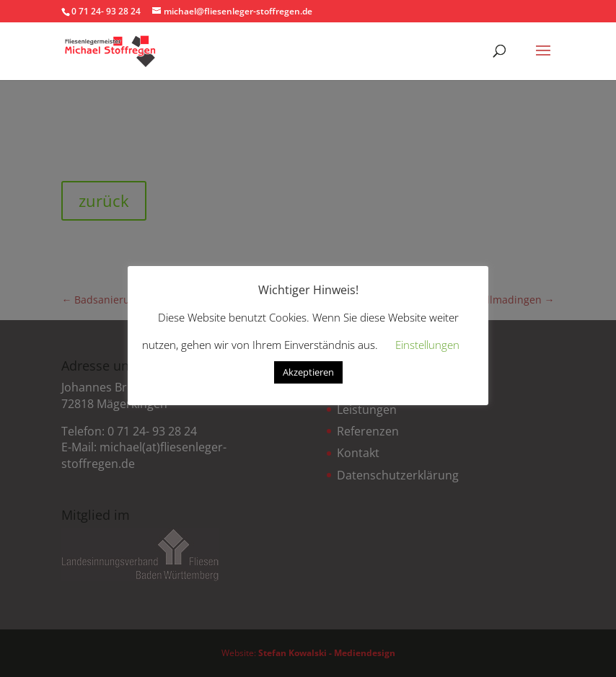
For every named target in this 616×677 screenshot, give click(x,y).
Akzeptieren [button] (308, 372)
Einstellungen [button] (427, 345)
